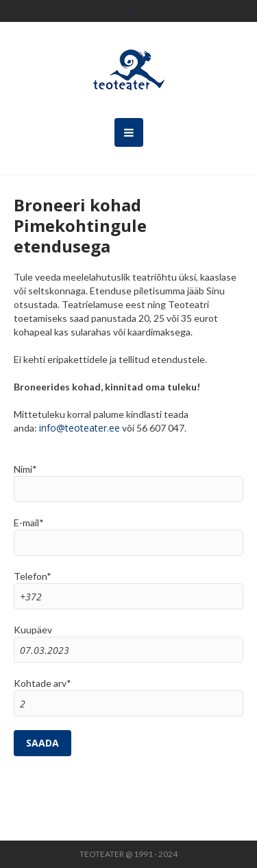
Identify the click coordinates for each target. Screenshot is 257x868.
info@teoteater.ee (79, 428)
